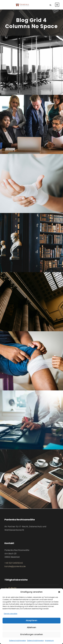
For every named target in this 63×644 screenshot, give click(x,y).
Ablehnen (32, 627)
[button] (59, 592)
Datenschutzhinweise (17, 641)
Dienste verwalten (11, 614)
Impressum (49, 641)
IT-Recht (12, 588)
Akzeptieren (32, 620)
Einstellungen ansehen (32, 634)
